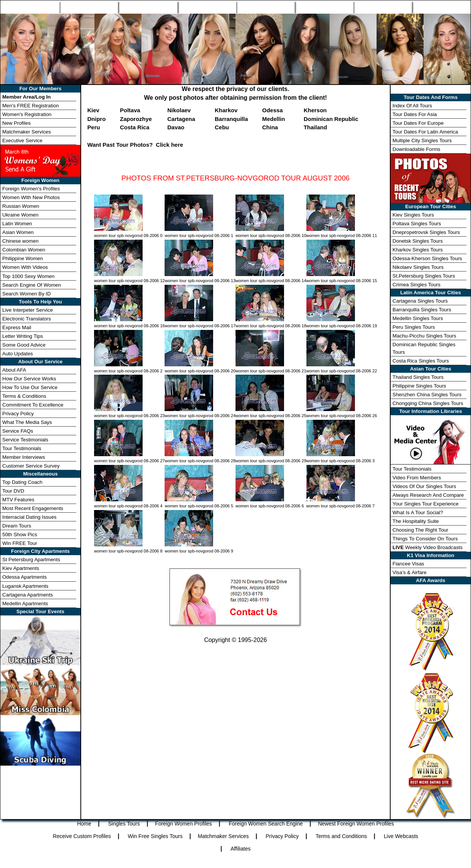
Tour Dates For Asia (415, 114)
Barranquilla (231, 119)
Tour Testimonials (22, 448)
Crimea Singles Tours (416, 285)
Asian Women (18, 232)
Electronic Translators (27, 319)
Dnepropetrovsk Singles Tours (426, 232)
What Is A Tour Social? (418, 512)
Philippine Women (23, 258)
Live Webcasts (401, 836)
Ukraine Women (20, 215)
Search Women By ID (27, 294)
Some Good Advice (24, 345)
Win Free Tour (383, 7)
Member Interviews (24, 457)
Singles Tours (88, 7)
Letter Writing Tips (23, 336)
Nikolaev (179, 110)
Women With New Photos (31, 197)
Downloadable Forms (416, 149)
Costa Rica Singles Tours (421, 361)
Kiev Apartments (21, 568)
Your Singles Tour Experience (425, 504)
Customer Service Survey (31, 466)
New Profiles (265, 7)
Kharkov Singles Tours (418, 250)
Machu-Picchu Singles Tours (424, 336)
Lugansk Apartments (25, 586)
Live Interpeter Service (27, 310)
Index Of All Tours (412, 106)
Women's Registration (27, 114)
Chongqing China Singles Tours (428, 403)
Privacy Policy (18, 414)
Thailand (316, 127)
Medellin (273, 119)
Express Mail (17, 327)
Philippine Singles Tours (419, 386)
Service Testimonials (25, 440)
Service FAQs (18, 431)
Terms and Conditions (341, 836)
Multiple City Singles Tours (422, 140)
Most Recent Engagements (33, 508)
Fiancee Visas (408, 564)
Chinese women (20, 241)
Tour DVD (13, 491)
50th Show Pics (20, 534)
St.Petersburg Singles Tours (424, 276)
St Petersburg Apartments (31, 560)
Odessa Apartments (24, 577)
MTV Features (18, 500)
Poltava (130, 110)
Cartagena (181, 119)
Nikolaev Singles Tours (418, 267)
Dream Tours (17, 526)
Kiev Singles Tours (413, 215)
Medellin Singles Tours (418, 318)
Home (30, 7)
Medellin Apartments (25, 604)
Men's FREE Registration (31, 106)
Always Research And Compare (428, 495)
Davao (176, 127)
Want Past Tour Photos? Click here (135, 145)
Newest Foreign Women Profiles (356, 824)
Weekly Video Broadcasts (428, 547)
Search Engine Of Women (32, 285)
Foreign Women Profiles (148, 7)
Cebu (222, 127)
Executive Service (22, 140)
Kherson (315, 110)
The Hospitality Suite (416, 521)
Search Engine (207, 7)
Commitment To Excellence (33, 405)
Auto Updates (18, 354)
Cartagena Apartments (27, 595)
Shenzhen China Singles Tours (427, 395)
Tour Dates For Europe (418, 123)
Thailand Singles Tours (418, 377)
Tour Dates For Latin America (425, 132)
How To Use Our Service (30, 387)
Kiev (93, 110)
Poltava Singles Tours (417, 224)
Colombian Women (24, 250)
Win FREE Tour (20, 543)
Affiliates (241, 849)
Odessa (272, 110)
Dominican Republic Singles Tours (424, 348)
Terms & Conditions (24, 396)
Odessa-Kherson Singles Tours (427, 258)
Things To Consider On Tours (425, 539)
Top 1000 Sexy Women (28, 276)
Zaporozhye (136, 119)
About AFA (14, 370)
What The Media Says (27, 422)
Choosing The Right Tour (420, 530)
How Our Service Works (29, 379)
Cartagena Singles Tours (420, 301)
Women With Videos (25, 267)
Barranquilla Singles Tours (422, 310)
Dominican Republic (331, 119)
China (270, 127)
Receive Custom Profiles (82, 836)
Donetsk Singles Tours (418, 241)
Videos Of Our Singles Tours (424, 486)
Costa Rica (135, 127)
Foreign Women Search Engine (266, 824)
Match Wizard (324, 7)
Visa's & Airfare (410, 572)
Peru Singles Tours (414, 327)
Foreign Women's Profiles (31, 189)
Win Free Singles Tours (155, 836)
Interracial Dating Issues (29, 517)
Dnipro (96, 119)
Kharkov (226, 110)
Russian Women (21, 206)
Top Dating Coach (22, 482)
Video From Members (417, 478)
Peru (93, 127)
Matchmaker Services (27, 132)
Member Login (441, 7)
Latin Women (17, 224)
